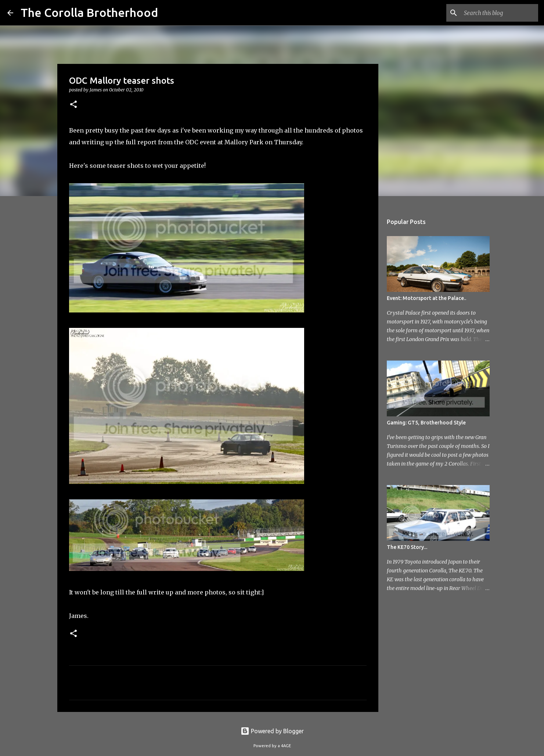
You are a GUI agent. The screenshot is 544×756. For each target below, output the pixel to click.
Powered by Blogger (272, 731)
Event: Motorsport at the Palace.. (426, 298)
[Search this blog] (500, 13)
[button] (73, 105)
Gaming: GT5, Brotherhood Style (426, 423)
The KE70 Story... (407, 547)
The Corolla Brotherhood (89, 12)
